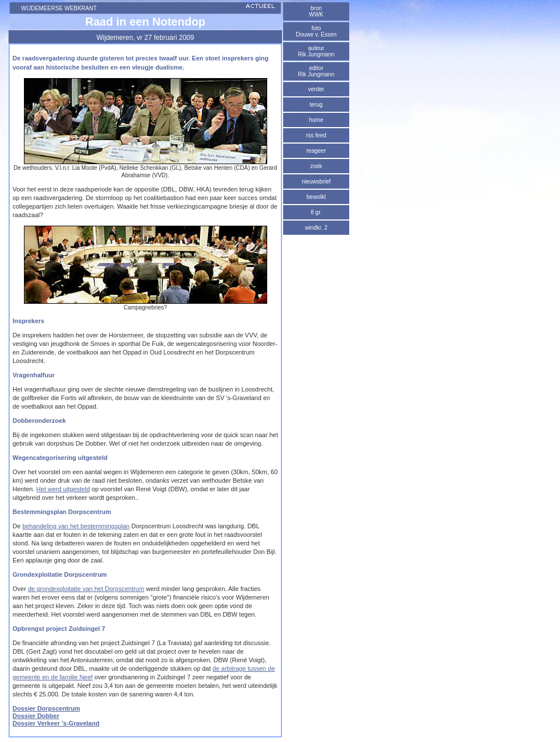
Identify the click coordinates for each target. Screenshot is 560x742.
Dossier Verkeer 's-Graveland (56, 723)
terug (316, 105)
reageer (316, 151)
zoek (316, 166)
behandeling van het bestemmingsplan (76, 526)
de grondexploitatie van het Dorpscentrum (86, 589)
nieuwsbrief (316, 182)
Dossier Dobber (36, 716)
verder (316, 89)
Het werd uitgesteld (63, 489)
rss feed (316, 135)
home (316, 120)
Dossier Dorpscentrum (46, 708)
